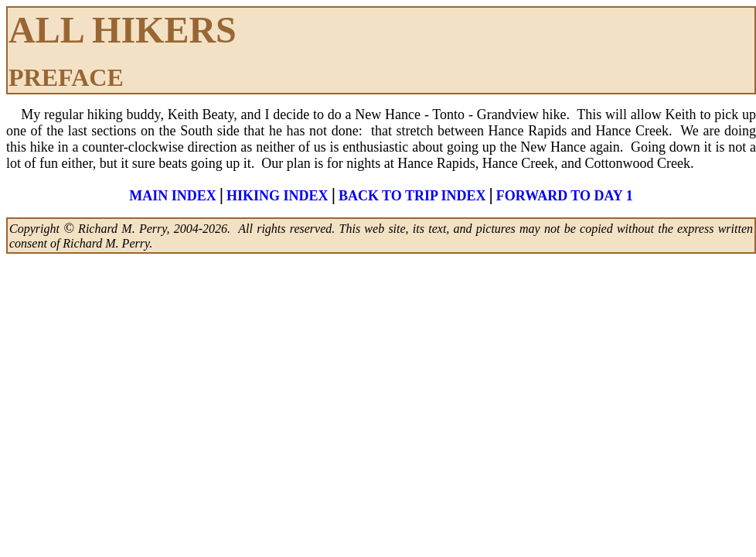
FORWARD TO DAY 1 (565, 196)
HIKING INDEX (278, 196)
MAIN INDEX (173, 196)
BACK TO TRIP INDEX (412, 196)
